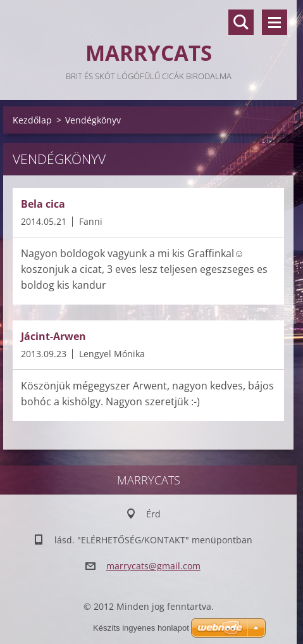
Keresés (241, 22)
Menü (275, 22)
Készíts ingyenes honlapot (141, 628)
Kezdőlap (32, 120)
